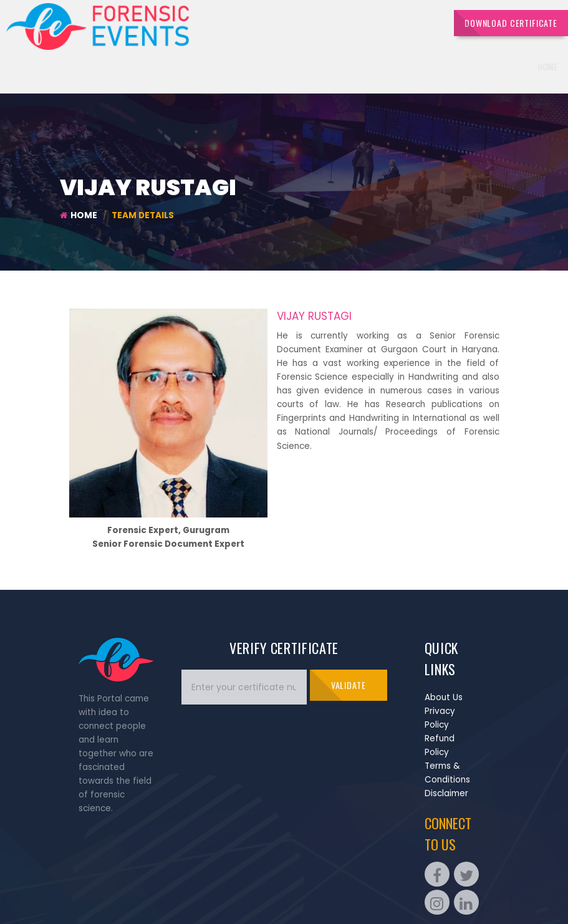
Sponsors (428, 67)
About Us (444, 697)
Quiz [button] (383, 67)
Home (242, 67)
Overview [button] (287, 67)
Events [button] (339, 67)
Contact (535, 67)
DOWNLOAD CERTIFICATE (511, 23)
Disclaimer (446, 793)
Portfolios (483, 67)
